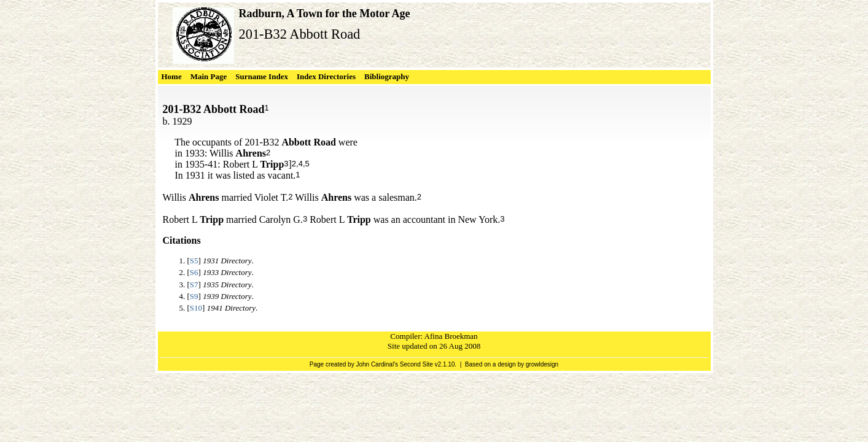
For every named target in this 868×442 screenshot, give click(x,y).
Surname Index (262, 76)
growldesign (542, 364)
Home (172, 76)
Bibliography (387, 76)
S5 (194, 261)
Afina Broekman (451, 336)
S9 (194, 296)
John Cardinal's (377, 364)
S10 (196, 308)
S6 (194, 272)
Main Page (209, 76)
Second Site (416, 364)
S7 (194, 285)
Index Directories (326, 76)
